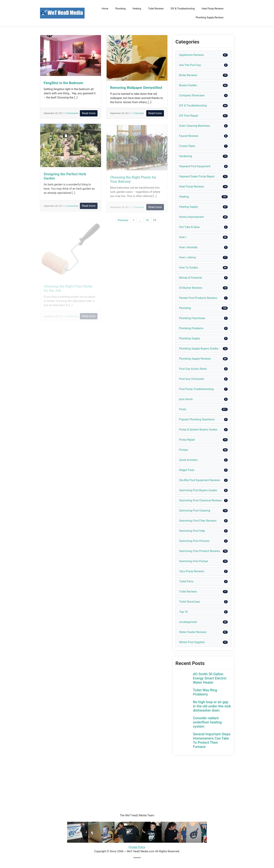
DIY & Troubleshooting (183, 9)
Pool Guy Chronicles (192, 379)
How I (183, 237)
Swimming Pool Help (192, 531)
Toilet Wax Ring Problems (205, 692)
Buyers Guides (188, 85)
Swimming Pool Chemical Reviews (200, 500)
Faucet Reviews (189, 136)
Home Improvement (191, 217)
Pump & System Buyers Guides (198, 430)
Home (105, 9)
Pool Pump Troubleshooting (196, 389)
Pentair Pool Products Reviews (198, 298)
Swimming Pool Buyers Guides (198, 490)
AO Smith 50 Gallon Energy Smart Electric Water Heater (210, 678)
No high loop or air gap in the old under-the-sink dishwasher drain (212, 706)
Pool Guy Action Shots (193, 369)
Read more (89, 113)
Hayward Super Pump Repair (197, 176)
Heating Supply (188, 207)
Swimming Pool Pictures (194, 541)
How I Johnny (188, 257)
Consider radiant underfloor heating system (207, 722)
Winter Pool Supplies (192, 642)
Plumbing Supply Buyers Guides (199, 349)
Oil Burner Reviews (191, 288)
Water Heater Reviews (193, 632)
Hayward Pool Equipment (195, 166)
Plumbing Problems (191, 328)
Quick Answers (188, 460)
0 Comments (72, 113)
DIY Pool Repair (189, 116)
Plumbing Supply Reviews (210, 17)
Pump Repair (187, 440)
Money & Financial (190, 278)
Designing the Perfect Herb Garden (65, 178)
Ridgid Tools (187, 470)
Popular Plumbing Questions (197, 419)
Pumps (183, 450)
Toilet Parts (186, 581)
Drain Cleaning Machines (194, 126)
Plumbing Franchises (192, 318)
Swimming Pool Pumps (194, 561)
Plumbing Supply (190, 338)
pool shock (186, 399)
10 (147, 220)
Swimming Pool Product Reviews (200, 551)
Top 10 (183, 612)
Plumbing (120, 9)
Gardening (185, 156)
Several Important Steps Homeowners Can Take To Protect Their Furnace (212, 740)
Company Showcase (192, 95)
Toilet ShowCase (190, 602)
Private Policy (137, 847)
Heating (137, 9)
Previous (123, 220)
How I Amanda (188, 247)
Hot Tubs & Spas (189, 227)
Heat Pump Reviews (213, 9)
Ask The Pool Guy (190, 65)
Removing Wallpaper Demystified (136, 88)
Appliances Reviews (191, 55)
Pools (183, 409)
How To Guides (188, 268)
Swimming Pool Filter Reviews (198, 521)
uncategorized (188, 622)
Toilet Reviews (156, 9)
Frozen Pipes (187, 146)
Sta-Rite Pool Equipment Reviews (200, 480)
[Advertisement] (105, 779)
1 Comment (138, 113)
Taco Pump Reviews (192, 571)
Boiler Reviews (188, 75)
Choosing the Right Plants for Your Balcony (133, 182)
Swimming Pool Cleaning (195, 511)
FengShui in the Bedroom (63, 83)
